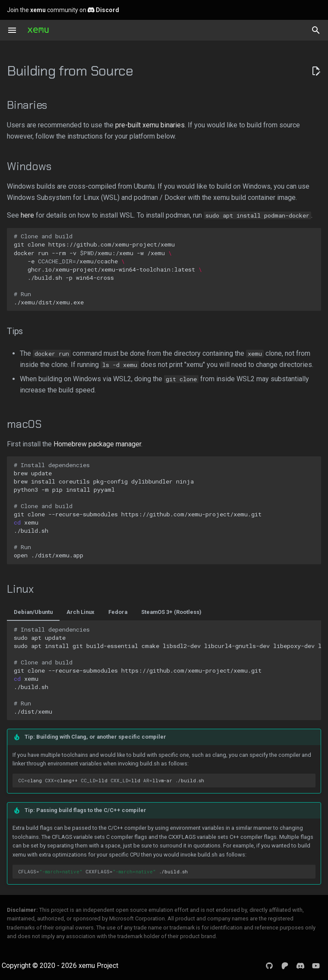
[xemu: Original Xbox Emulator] (38, 30)
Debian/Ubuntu (33, 612)
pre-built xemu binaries (150, 125)
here (27, 215)
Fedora (118, 612)
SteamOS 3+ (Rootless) (171, 612)
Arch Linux (80, 612)
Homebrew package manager (97, 444)
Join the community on (63, 10)
